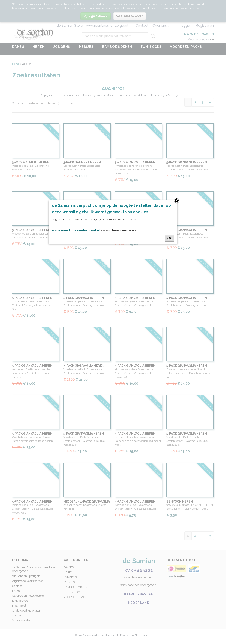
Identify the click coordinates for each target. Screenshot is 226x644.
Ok (170, 238)
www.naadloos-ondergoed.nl (76, 230)
